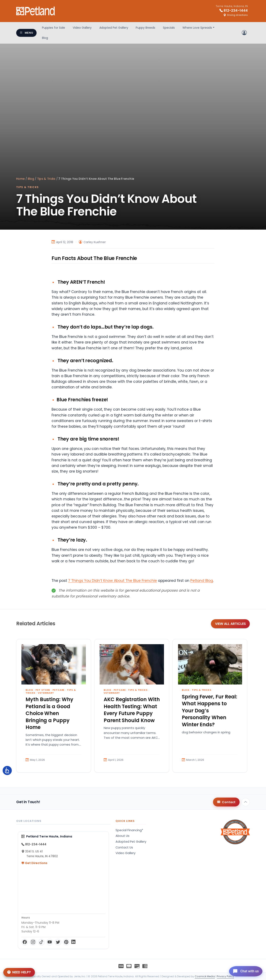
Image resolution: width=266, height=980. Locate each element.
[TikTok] (41, 942)
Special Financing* (129, 830)
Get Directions (34, 863)
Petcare (58, 690)
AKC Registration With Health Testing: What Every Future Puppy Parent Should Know (132, 710)
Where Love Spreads (197, 28)
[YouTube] (50, 942)
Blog (45, 38)
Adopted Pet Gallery (114, 28)
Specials (169, 28)
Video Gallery (82, 28)
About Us (123, 836)
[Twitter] (58, 942)
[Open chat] (244, 970)
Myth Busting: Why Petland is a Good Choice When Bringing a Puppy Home (49, 713)
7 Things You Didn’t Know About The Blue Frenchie (113, 581)
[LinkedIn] (73, 942)
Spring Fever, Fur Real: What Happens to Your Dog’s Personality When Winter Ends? (209, 711)
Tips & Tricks (46, 179)
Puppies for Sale (54, 28)
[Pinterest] (66, 942)
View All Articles (230, 624)
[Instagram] (33, 942)
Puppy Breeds (145, 28)
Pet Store (43, 690)
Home (20, 179)
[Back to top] (246, 802)
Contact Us (124, 847)
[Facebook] (25, 942)
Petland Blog (202, 581)
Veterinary (46, 693)
